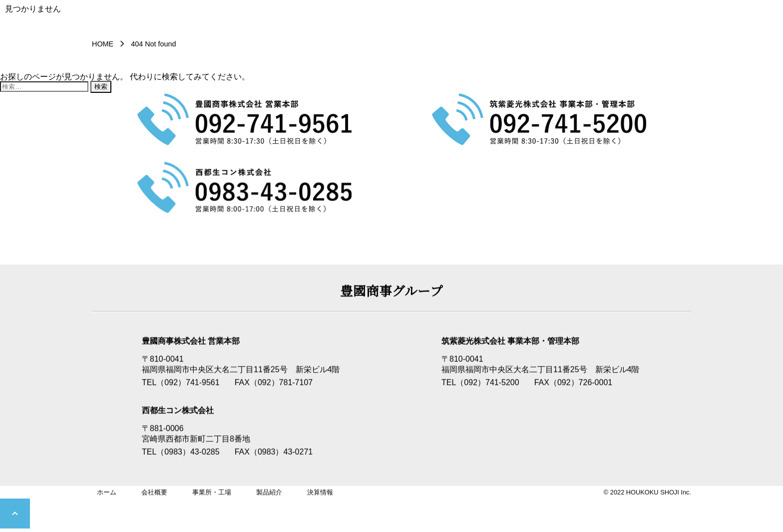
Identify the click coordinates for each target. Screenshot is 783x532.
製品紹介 (269, 493)
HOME (103, 44)
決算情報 (320, 493)
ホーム (107, 493)
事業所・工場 (212, 493)
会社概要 (154, 493)
